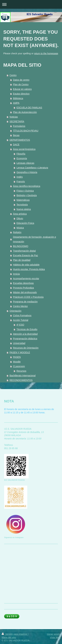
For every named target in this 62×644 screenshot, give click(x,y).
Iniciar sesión (54, 634)
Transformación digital (24, 251)
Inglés (20, 177)
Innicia (16, 274)
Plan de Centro (21, 84)
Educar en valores (22, 89)
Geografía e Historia (27, 172)
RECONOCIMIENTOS (21, 380)
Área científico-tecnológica (27, 186)
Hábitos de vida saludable (26, 265)
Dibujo (20, 218)
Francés (21, 182)
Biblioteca (18, 98)
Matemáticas (23, 200)
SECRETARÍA (17, 121)
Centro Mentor (20, 306)
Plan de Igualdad (22, 260)
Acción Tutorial (21, 320)
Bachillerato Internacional (23, 376)
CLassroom (19, 366)
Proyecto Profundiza (23, 288)
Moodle (17, 362)
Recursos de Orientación (26, 348)
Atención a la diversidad (25, 334)
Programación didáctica (25, 339)
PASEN (17, 357)
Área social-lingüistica (24, 149)
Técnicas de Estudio (27, 329)
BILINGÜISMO (21, 246)
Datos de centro (21, 80)
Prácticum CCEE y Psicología (28, 297)
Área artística (20, 214)
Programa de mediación (25, 302)
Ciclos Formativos (22, 315)
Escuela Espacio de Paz (26, 255)
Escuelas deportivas (23, 283)
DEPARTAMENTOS (20, 140)
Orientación (16, 311)
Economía (22, 158)
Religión (17, 232)
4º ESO (20, 325)
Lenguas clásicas (25, 163)
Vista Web (55, 637)
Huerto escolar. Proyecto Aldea (29, 269)
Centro (13, 75)
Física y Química (25, 191)
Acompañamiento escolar (26, 279)
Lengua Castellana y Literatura (32, 168)
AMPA (16, 103)
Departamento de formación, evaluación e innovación (35, 239)
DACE (16, 145)
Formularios (19, 126)
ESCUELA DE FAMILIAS (29, 108)
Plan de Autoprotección (25, 112)
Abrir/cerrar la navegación (31, 4)
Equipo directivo (21, 94)
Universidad (19, 343)
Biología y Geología (27, 195)
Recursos (21, 371)
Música (20, 228)
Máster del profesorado (25, 292)
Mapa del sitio (9, 637)
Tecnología (22, 205)
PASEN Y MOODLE (20, 352)
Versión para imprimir (15, 634)
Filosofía (21, 154)
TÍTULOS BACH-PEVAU (26, 131)
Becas (16, 135)
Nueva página (24, 209)
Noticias (14, 117)
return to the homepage (46, 53)
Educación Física (25, 223)
